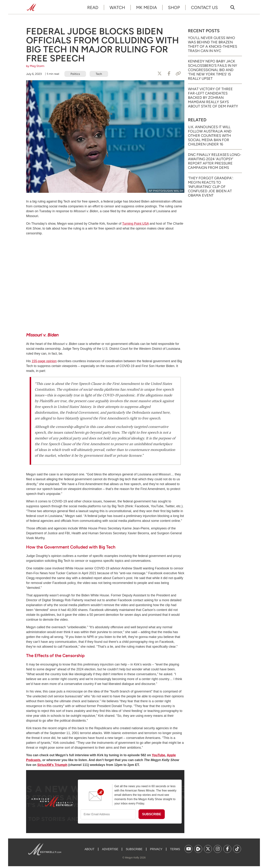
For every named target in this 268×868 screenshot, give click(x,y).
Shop (174, 7)
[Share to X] (160, 74)
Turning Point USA (135, 224)
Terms (175, 849)
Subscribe (134, 849)
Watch (117, 7)
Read (93, 7)
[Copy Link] (178, 74)
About (89, 849)
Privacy (156, 849)
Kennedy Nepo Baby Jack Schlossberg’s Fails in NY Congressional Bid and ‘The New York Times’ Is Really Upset (213, 70)
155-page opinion (44, 361)
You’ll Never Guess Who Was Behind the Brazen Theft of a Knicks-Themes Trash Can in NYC (213, 44)
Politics (75, 74)
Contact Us (204, 7)
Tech (99, 74)
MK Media (147, 7)
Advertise (110, 849)
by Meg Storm (35, 66)
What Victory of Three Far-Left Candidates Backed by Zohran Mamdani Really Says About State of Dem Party (213, 98)
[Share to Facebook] (169, 74)
